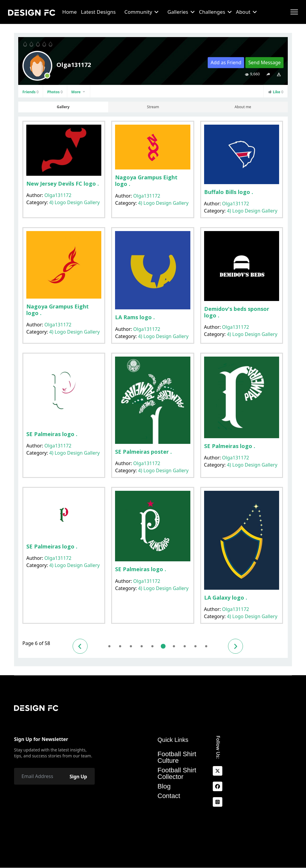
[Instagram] (218, 802)
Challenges (212, 12)
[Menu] (294, 12)
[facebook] (218, 787)
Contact (169, 796)
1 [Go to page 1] (109, 646)
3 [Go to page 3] (131, 646)
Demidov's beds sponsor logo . (237, 312)
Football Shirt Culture (177, 757)
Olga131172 (58, 195)
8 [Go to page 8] (185, 646)
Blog (164, 786)
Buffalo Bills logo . (229, 192)
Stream (153, 107)
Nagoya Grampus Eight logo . (146, 181)
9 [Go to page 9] (195, 646)
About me (243, 107)
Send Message (264, 62)
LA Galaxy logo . (226, 597)
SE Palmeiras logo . (52, 434)
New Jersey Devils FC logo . (63, 184)
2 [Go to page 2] (120, 646)
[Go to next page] (235, 646)
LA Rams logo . (135, 317)
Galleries (178, 12)
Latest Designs (98, 12)
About (243, 12)
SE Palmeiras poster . (143, 452)
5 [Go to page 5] (152, 646)
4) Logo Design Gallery (75, 202)
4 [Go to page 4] (141, 646)
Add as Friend (226, 62)
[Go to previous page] (80, 646)
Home (69, 12)
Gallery (63, 107)
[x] (218, 771)
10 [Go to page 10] (206, 646)
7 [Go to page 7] (174, 646)
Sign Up (78, 777)
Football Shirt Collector (177, 774)
